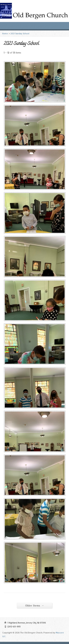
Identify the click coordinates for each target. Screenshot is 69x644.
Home (5, 33)
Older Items (35, 606)
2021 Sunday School (20, 33)
